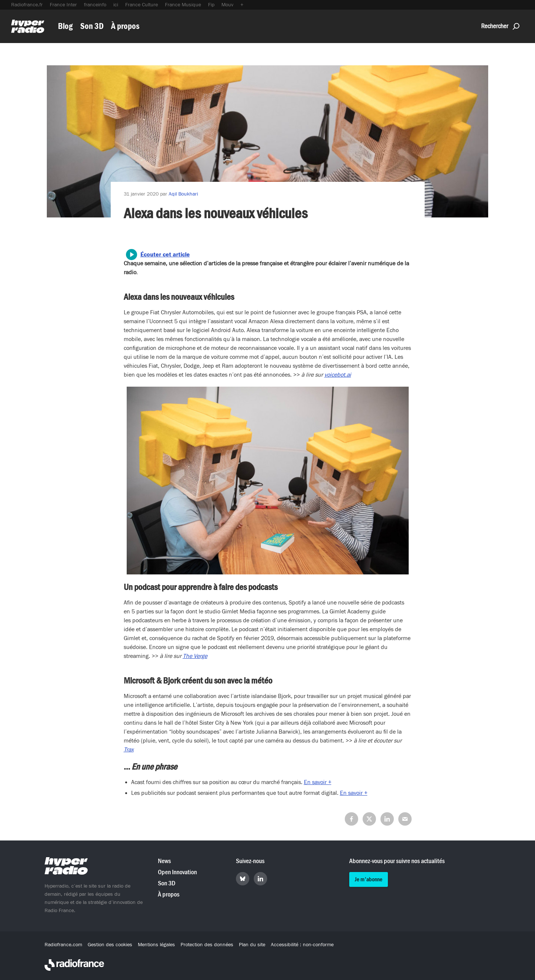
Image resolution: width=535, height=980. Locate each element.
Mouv (227, 5)
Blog (65, 26)
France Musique (183, 5)
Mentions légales (156, 945)
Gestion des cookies (110, 945)
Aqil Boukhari (183, 194)
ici (116, 5)
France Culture (142, 5)
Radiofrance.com (63, 945)
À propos (125, 26)
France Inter (63, 5)
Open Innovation (177, 872)
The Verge (195, 656)
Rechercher (500, 26)
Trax (129, 750)
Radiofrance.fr (27, 5)
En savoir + (318, 782)
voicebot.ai (338, 375)
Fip (211, 5)
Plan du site (252, 945)
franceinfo (95, 5)
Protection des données (207, 945)
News (164, 861)
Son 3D (92, 26)
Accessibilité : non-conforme (302, 945)
